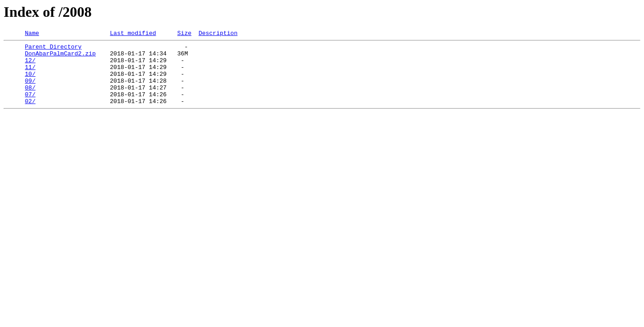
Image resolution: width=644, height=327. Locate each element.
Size (184, 34)
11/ (30, 74)
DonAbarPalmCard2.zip (60, 57)
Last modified (133, 34)
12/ (30, 65)
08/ (30, 98)
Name (32, 34)
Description (218, 34)
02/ (30, 114)
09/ (30, 90)
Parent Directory (53, 49)
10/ (30, 82)
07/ (30, 106)
